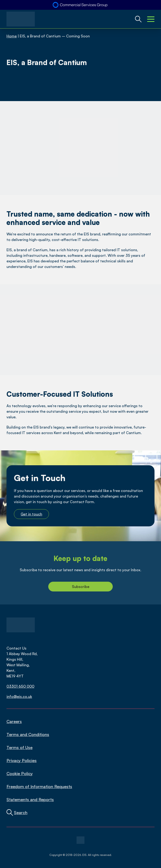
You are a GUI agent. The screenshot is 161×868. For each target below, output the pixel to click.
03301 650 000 (20, 686)
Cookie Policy (20, 773)
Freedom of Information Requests (39, 786)
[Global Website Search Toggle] (138, 19)
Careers (14, 721)
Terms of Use (19, 747)
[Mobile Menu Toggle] (151, 19)
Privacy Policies (22, 760)
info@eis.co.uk (19, 696)
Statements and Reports (30, 799)
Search (21, 812)
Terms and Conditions (28, 734)
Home (12, 36)
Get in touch (31, 514)
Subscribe (81, 587)
